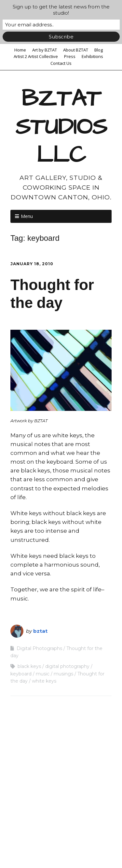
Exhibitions (92, 56)
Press (70, 56)
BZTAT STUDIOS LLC (61, 127)
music (43, 674)
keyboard (21, 674)
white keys (44, 681)
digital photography (67, 666)
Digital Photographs (39, 648)
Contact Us (61, 63)
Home (20, 50)
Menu (27, 216)
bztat (40, 631)
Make (43, 844)
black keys (29, 666)
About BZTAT (76, 50)
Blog (99, 50)
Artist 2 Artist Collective (36, 56)
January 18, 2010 (32, 264)
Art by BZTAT (45, 50)
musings (63, 674)
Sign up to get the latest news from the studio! (61, 10)
